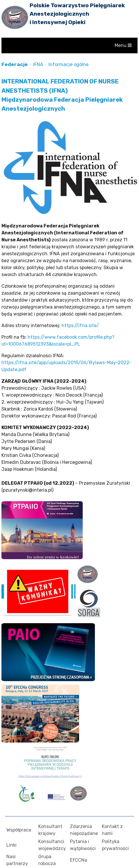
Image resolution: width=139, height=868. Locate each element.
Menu (123, 45)
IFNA (38, 64)
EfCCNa (78, 860)
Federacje (15, 64)
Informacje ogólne (68, 64)
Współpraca (19, 830)
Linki (11, 845)
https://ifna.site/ (80, 325)
